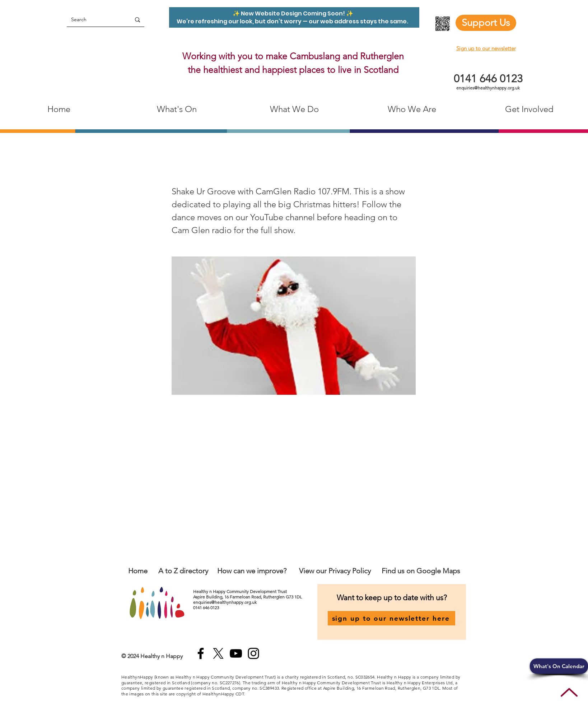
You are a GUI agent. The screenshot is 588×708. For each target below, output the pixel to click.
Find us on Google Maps (421, 571)
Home (138, 571)
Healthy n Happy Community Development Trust (241, 591)
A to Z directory (183, 571)
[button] (559, 666)
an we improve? (262, 571)
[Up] (569, 692)
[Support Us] (486, 23)
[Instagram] (253, 653)
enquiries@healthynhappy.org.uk (488, 88)
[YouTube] (236, 653)
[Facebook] (201, 653)
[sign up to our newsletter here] (391, 618)
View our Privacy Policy (336, 571)
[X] (218, 653)
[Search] (93, 20)
